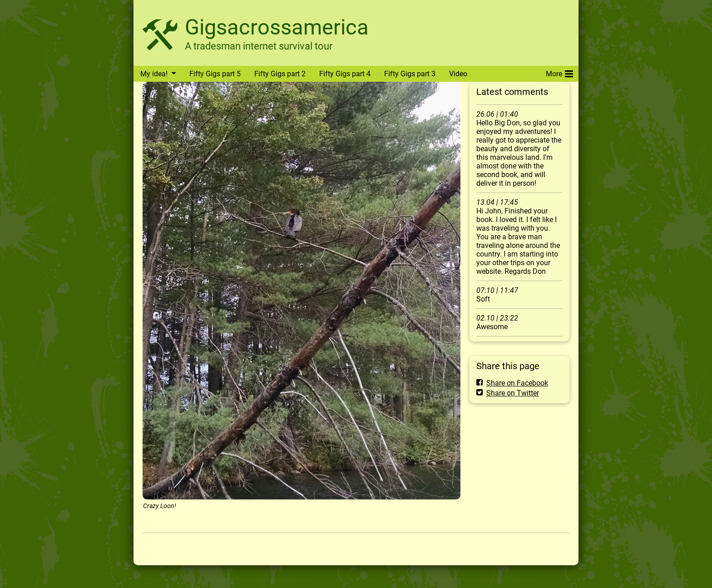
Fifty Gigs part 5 (215, 74)
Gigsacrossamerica (277, 27)
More (559, 72)
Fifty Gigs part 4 (345, 74)
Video (458, 74)
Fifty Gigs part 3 (410, 74)
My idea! (154, 74)
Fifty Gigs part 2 (280, 74)
